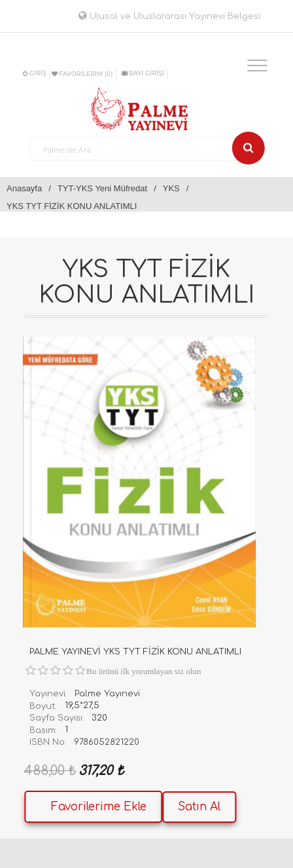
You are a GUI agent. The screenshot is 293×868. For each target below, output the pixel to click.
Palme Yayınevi (107, 694)
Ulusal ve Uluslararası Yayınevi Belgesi (169, 16)
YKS (171, 188)
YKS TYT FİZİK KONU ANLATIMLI (72, 206)
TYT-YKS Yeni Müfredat (102, 188)
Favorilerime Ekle (99, 807)
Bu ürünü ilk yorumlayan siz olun (144, 671)
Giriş (35, 73)
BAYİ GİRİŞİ (143, 73)
